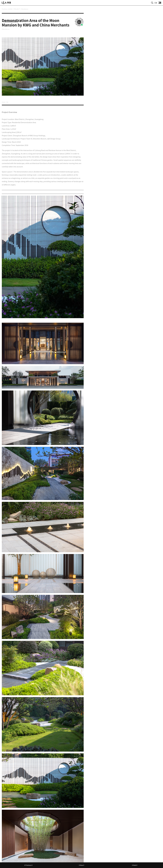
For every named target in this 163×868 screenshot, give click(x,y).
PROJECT (17, 9)
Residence (25, 9)
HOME (10, 9)
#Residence (6, 29)
